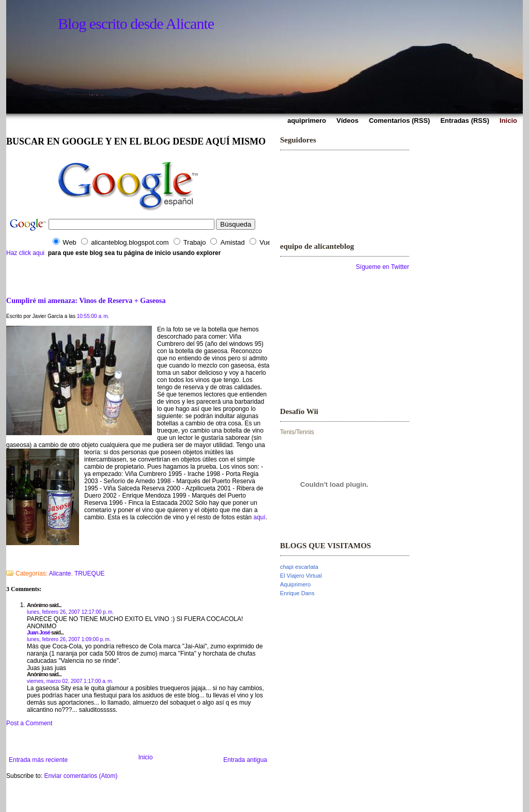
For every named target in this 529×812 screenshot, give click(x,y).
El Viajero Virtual (301, 576)
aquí (260, 517)
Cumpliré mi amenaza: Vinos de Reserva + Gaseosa (86, 300)
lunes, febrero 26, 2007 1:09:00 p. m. (69, 639)
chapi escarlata (299, 567)
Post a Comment (29, 723)
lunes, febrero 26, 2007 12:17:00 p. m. (70, 612)
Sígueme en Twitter (383, 267)
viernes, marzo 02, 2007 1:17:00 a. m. (70, 681)
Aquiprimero (295, 584)
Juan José (38, 632)
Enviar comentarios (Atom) (81, 776)
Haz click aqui (25, 253)
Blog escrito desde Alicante (136, 23)
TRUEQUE (90, 574)
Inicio (146, 757)
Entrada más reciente (38, 760)
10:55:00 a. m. (93, 316)
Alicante (60, 574)
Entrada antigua (245, 760)
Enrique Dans (297, 593)
